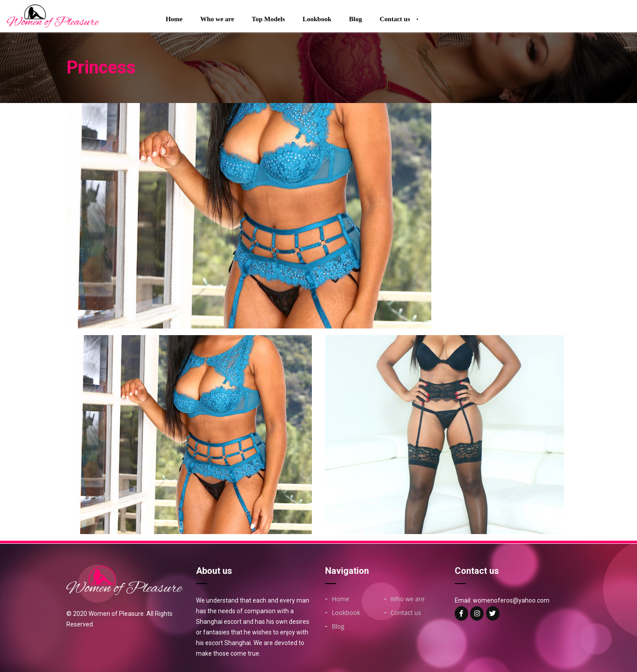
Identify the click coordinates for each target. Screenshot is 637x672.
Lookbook (317, 19)
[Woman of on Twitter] (493, 613)
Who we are (217, 19)
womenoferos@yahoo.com (511, 600)
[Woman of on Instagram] (477, 613)
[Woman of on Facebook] (461, 613)
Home (174, 19)
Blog (355, 19)
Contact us (395, 19)
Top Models (268, 19)
